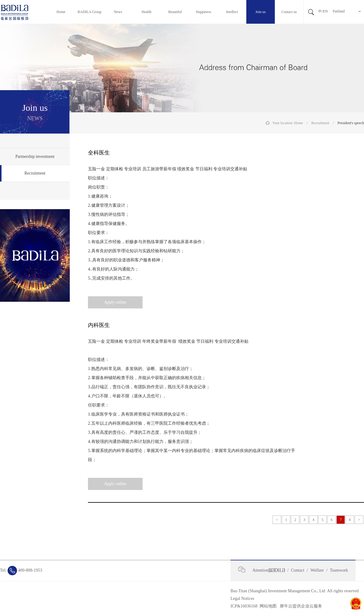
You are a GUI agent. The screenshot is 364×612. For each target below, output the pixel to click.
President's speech (351, 123)
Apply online (115, 302)
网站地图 (267, 606)
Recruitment (320, 123)
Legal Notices (242, 598)
